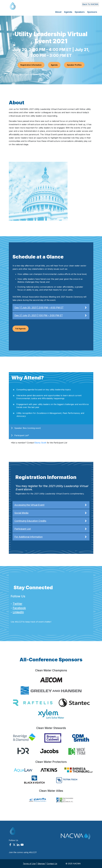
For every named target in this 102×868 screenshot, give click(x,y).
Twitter (18, 604)
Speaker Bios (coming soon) (28, 428)
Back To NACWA (90, 4)
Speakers (80, 12)
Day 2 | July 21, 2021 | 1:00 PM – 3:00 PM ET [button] (51, 315)
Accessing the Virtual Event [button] (51, 505)
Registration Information (31, 65)
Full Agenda (21, 329)
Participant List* (22, 435)
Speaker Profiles (74, 65)
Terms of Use (29, 864)
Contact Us (52, 864)
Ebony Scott (40, 443)
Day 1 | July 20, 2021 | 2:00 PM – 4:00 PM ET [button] (51, 308)
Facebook (19, 608)
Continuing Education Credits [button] (51, 521)
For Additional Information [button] (51, 537)
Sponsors (92, 12)
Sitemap (41, 864)
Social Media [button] (51, 513)
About (58, 12)
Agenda (68, 12)
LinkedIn (18, 612)
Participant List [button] (51, 529)
